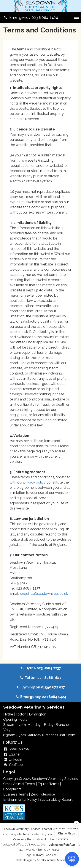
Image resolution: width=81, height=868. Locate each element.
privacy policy (35, 482)
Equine (11, 754)
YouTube (13, 765)
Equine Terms (48, 784)
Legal (29, 855)
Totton (21, 714)
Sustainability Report (56, 800)
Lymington (38, 714)
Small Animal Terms (19, 784)
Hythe (8, 714)
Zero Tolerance (43, 794)
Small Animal (16, 749)
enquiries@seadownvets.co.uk (44, 594)
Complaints (12, 789)
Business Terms (16, 794)
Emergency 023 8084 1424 (31, 17)
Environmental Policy (20, 800)
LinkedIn (13, 759)
